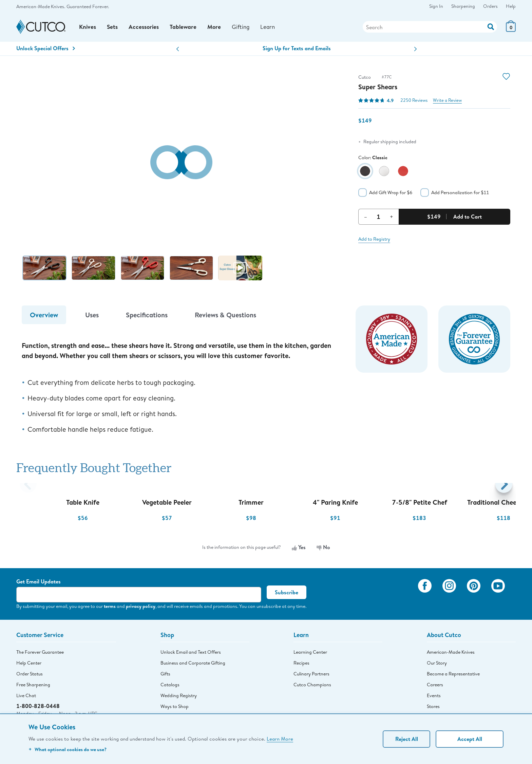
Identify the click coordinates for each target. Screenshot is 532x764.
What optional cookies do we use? (68, 749)
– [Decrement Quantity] (366, 219)
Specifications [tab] (147, 317)
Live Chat (26, 697)
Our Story (437, 665)
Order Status (30, 676)
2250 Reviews (414, 102)
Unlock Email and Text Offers (191, 654)
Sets (113, 28)
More (217, 28)
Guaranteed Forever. (88, 6)
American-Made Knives (451, 654)
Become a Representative (453, 676)
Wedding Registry (179, 697)
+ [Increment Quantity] (392, 219)
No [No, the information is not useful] (323, 549)
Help (511, 6)
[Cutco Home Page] (41, 28)
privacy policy (141, 608)
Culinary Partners (311, 676)
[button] (178, 51)
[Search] (430, 28)
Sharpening (463, 6)
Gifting (244, 28)
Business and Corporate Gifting (193, 665)
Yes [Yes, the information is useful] (299, 549)
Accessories (145, 28)
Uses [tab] (92, 317)
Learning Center (310, 654)
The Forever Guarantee (40, 654)
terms (110, 608)
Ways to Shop (175, 708)
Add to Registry (374, 241)
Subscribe (287, 595)
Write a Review (447, 102)
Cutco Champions (312, 687)
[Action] (491, 27)
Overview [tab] (44, 317)
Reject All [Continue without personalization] (407, 739)
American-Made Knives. (41, 6)
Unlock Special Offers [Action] (46, 51)
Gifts (165, 676)
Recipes (301, 665)
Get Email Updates (39, 584)
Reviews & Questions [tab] (225, 317)
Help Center (29, 665)
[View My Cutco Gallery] (403, 597)
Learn (272, 28)
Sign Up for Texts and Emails (297, 51)
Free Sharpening (33, 687)
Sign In (436, 6)
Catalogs (170, 687)
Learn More (280, 739)
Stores (433, 708)
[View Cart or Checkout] (511, 31)
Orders (490, 6)
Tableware (185, 28)
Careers (435, 687)
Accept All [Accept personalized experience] (470, 739)
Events (434, 697)
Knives (88, 28)
